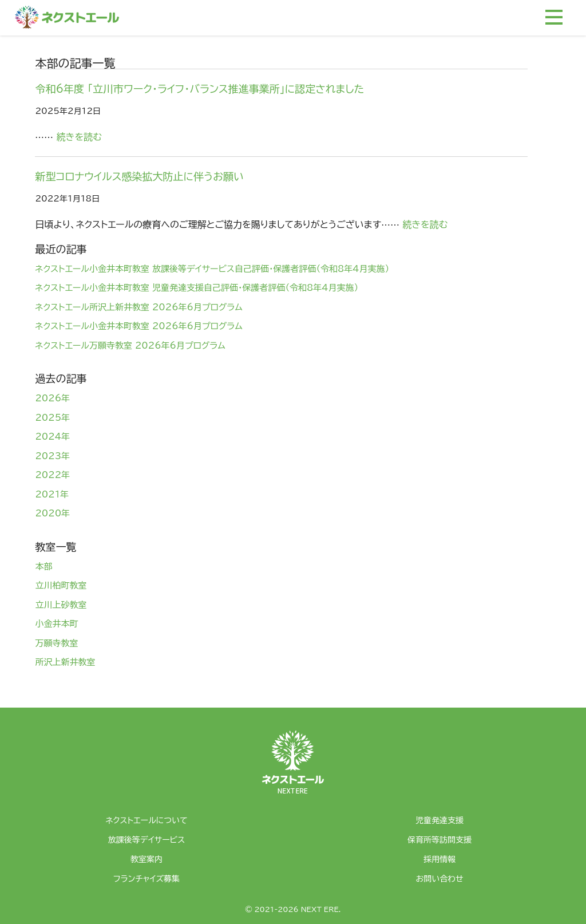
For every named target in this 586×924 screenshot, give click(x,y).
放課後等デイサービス (146, 840)
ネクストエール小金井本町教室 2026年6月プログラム (138, 326)
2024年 (52, 437)
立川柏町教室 (61, 585)
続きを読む (79, 137)
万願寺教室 (56, 643)
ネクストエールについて (146, 820)
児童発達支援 (439, 820)
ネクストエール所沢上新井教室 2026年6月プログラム (138, 307)
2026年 (52, 398)
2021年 (52, 494)
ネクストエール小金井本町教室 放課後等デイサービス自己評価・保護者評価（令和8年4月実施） (212, 269)
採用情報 (439, 859)
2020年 (52, 513)
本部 (43, 566)
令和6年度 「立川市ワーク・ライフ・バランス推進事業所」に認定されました (199, 89)
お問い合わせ (439, 879)
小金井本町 (56, 624)
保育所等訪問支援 (439, 840)
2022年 (52, 475)
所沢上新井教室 (65, 662)
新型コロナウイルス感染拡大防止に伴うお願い (139, 176)
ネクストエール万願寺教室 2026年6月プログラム (130, 345)
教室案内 (146, 859)
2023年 (52, 456)
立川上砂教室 (61, 605)
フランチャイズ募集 (146, 879)
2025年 (52, 418)
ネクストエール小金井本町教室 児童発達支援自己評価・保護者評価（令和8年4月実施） (197, 288)
